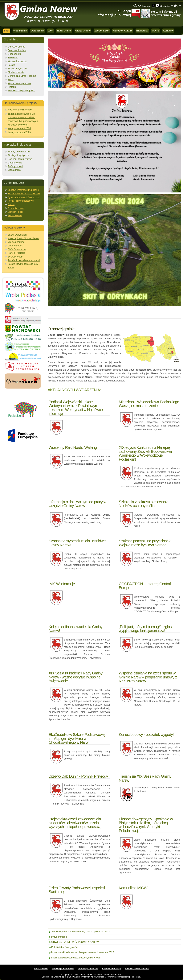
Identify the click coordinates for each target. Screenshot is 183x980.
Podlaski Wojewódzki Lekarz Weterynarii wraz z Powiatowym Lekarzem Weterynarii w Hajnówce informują (76, 408)
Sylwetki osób (15, 257)
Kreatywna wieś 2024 (19, 128)
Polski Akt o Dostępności (65, 947)
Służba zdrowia (16, 72)
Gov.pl (11, 204)
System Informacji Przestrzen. (24, 197)
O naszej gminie (16, 47)
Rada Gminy (64, 31)
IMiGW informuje (62, 584)
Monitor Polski (15, 212)
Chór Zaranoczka (17, 249)
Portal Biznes (15, 215)
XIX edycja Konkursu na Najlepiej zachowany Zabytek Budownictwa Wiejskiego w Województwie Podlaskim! (145, 453)
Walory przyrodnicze (19, 152)
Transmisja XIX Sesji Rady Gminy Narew (145, 778)
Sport (11, 79)
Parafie (12, 65)
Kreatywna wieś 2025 (19, 132)
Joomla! (46, 977)
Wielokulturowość (17, 61)
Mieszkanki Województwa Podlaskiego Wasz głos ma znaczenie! (149, 404)
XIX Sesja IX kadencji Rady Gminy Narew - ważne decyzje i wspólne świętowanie (75, 677)
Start (7, 31)
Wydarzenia (20, 31)
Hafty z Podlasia (16, 253)
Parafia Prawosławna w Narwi (24, 260)
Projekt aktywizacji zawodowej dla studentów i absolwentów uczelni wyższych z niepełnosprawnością (75, 823)
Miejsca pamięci (16, 242)
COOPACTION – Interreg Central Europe (145, 586)
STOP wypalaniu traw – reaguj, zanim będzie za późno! (81, 931)
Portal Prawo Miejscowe (21, 201)
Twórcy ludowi (15, 166)
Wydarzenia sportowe (19, 83)
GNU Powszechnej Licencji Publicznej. (123, 977)
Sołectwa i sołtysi (17, 50)
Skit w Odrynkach (17, 69)
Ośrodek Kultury (123, 31)
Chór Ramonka (16, 246)
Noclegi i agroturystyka (20, 159)
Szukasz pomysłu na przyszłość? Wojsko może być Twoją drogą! (144, 543)
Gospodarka (14, 54)
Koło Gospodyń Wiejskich (21, 91)
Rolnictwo (13, 58)
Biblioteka (142, 31)
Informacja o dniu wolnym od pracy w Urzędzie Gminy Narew (77, 504)
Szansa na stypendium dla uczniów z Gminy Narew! (77, 543)
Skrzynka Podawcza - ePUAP (24, 194)
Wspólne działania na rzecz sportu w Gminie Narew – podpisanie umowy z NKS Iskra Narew (148, 677)
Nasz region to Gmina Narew (23, 238)
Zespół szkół (102, 31)
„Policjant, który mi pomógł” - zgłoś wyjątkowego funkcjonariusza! (145, 629)
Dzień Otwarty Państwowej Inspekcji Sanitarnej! (77, 890)
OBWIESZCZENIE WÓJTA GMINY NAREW (75, 942)
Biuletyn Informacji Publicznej (23, 190)
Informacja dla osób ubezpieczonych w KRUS (76, 958)
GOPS (156, 31)
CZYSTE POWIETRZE (20, 110)
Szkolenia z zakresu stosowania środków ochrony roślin (144, 504)
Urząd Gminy (83, 31)
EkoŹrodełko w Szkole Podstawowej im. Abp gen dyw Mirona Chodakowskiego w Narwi (77, 738)
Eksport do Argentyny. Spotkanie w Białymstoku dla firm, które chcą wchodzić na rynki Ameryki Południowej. (146, 825)
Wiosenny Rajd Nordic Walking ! (74, 447)
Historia (12, 87)
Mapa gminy (14, 170)
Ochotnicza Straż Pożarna (22, 76)
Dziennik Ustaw (16, 208)
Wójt (51, 31)
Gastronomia (15, 163)
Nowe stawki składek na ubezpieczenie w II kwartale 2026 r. (84, 952)
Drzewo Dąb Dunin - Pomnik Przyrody (78, 776)
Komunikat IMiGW (133, 888)
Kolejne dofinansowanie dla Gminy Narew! (75, 629)
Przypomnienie (59, 937)
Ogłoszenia (37, 31)
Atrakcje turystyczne (19, 155)
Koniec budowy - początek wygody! (146, 734)
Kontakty (168, 31)
